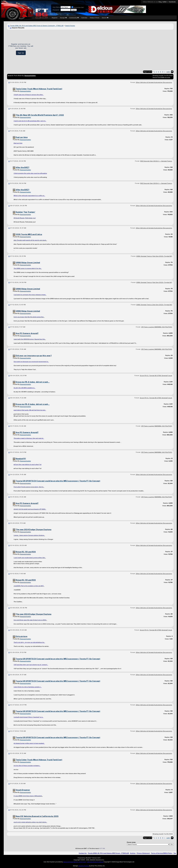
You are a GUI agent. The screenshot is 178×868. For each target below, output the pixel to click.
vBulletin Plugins (83, 866)
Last (168, 72)
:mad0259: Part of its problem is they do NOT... (29, 586)
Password (56, 10)
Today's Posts (95, 18)
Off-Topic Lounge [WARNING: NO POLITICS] (157, 327)
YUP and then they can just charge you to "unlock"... (31, 665)
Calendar (84, 18)
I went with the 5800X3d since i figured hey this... (30, 339)
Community (74, 18)
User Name (56, 7)
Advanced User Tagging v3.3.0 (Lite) (75, 862)
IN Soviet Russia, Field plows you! (25, 218)
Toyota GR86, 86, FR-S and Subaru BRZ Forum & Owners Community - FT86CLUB (37, 26)
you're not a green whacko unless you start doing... (30, 822)
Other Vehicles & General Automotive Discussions (154, 82)
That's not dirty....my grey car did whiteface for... (29, 642)
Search (105, 18)
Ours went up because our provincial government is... (31, 362)
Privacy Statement (143, 853)
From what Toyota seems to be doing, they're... (29, 487)
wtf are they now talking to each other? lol (28, 464)
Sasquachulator (25, 91)
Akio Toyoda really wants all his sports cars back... (30, 240)
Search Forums (70, 26)
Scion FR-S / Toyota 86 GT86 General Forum (156, 376)
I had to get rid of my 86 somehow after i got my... (30, 121)
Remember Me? (78, 7)
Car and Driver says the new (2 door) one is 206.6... (30, 620)
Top (175, 853)
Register (55, 18)
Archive (133, 853)
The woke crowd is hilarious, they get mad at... (29, 438)
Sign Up (21, 53)
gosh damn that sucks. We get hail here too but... (30, 410)
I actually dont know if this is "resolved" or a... (29, 717)
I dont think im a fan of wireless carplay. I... (28, 687)
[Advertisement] (104, 49)
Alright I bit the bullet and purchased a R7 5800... (30, 509)
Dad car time (18, 143)
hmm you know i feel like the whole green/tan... (29, 317)
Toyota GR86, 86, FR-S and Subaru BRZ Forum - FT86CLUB (108, 853)
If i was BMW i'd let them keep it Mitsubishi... (28, 796)
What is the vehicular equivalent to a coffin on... (29, 196)
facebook (172, 2)
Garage (63, 18)
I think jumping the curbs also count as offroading (30, 173)
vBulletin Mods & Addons (95, 862)
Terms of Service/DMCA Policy (162, 853)
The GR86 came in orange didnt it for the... (28, 268)
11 (163, 72)
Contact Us (83, 853)
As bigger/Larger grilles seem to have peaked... (29, 743)
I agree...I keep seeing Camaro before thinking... (29, 535)
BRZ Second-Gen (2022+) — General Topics (156, 161)
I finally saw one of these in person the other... (29, 95)
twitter (165, 2)
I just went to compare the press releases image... (30, 295)
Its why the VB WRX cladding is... (24, 388)
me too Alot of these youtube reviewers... (27, 766)
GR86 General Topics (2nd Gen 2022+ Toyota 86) (154, 256)
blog (160, 2)
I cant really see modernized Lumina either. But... (30, 558)
